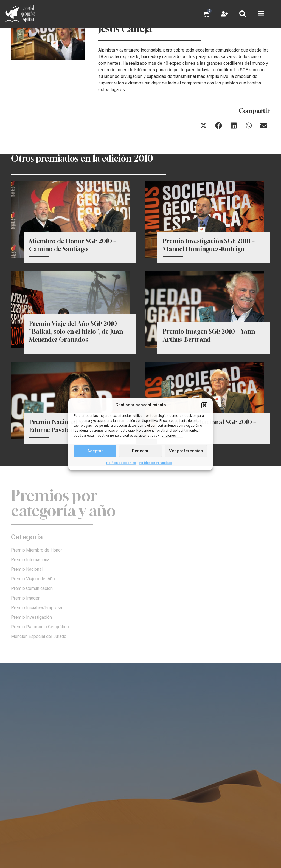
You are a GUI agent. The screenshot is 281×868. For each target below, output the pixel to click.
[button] (204, 405)
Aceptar (95, 451)
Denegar (140, 451)
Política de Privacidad (155, 463)
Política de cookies (121, 463)
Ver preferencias (186, 451)
